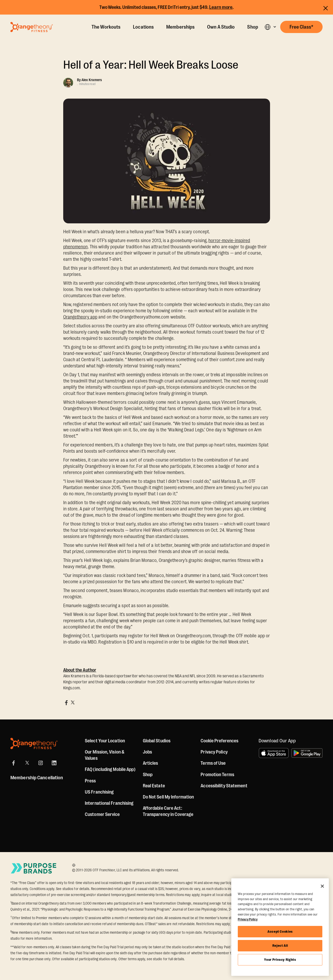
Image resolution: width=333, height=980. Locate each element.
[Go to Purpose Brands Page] (34, 868)
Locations (143, 27)
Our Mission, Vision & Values (105, 755)
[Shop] (148, 775)
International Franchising (109, 803)
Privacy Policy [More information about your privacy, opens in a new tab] (248, 919)
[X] (27, 763)
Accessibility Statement (224, 786)
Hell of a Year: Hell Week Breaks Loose (151, 65)
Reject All (280, 946)
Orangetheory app (80, 317)
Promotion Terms (217, 775)
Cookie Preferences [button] (219, 741)
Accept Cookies (280, 932)
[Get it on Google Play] (307, 753)
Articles (151, 763)
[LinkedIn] (54, 763)
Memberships (180, 27)
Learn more (221, 7)
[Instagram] (41, 763)
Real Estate (154, 786)
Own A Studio (221, 27)
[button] (270, 27)
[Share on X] (73, 703)
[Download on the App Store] (274, 753)
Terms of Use (213, 763)
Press (90, 781)
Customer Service (102, 814)
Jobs (147, 752)
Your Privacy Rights (280, 960)
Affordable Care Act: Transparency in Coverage (168, 811)
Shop (252, 27)
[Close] (322, 886)
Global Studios (157, 741)
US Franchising (99, 792)
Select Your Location (105, 741)
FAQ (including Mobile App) (110, 769)
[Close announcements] (326, 7)
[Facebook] (14, 763)
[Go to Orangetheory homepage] (32, 27)
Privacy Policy (214, 752)
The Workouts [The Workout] (106, 27)
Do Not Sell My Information (168, 797)
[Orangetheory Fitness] (34, 744)
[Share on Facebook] (66, 703)
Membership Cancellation (37, 778)
